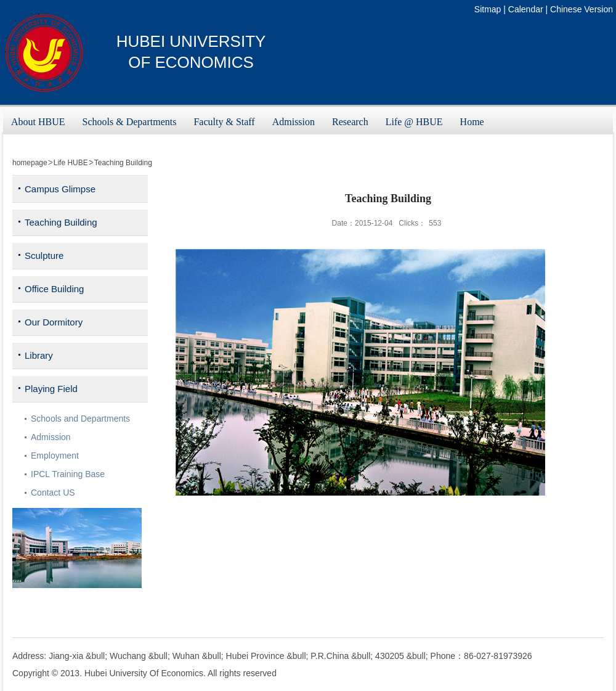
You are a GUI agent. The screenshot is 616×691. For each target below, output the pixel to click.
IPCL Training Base (68, 474)
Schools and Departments (80, 419)
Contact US (53, 493)
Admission (51, 437)
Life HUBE (71, 163)
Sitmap (488, 9)
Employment (55, 456)
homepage (30, 163)
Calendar (526, 9)
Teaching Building (123, 163)
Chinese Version (582, 9)
